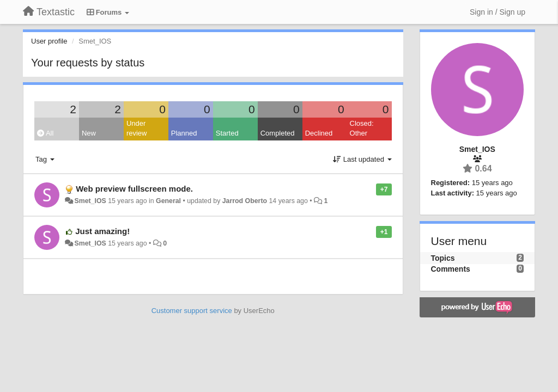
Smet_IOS (90, 201)
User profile (49, 41)
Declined (319, 133)
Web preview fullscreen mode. (134, 189)
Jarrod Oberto (245, 201)
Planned (184, 133)
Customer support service (192, 311)
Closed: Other (362, 128)
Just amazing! (102, 231)
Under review (137, 128)
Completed (278, 133)
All (45, 133)
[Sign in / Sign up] (498, 12)
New (89, 133)
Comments (451, 269)
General (168, 201)
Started (227, 133)
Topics (443, 258)
